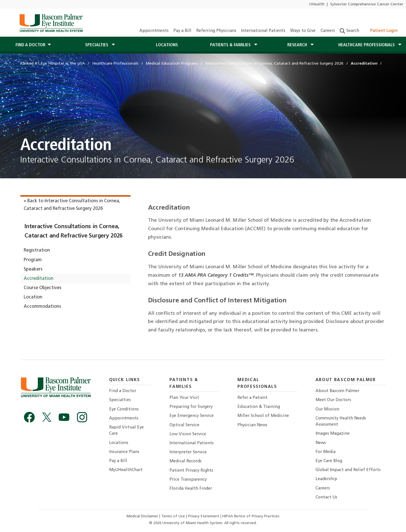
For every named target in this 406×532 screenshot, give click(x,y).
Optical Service (184, 425)
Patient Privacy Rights (191, 471)
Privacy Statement (204, 516)
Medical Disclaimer (143, 516)
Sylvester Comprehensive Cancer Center (367, 4)
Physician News (252, 425)
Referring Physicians (216, 31)
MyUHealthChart (126, 470)
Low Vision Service (188, 434)
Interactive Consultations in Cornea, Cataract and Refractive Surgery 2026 (74, 231)
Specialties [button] (97, 45)
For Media (326, 452)
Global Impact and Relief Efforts (348, 470)
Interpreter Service (188, 452)
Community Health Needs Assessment (341, 422)
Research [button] (298, 45)
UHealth (317, 4)
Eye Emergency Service (192, 416)
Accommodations (42, 307)
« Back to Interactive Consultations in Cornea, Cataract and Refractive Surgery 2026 (72, 205)
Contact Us (326, 497)
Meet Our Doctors (333, 400)
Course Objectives (43, 288)
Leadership (326, 479)
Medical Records (186, 461)
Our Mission (327, 409)
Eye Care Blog (329, 461)
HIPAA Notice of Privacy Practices (251, 516)
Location (33, 297)
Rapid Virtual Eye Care (126, 431)
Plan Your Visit (184, 398)
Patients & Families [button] (231, 45)
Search (349, 31)
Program (33, 260)
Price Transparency (188, 480)
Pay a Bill (182, 31)
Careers (328, 31)
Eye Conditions (124, 409)
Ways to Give (303, 31)
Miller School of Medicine (263, 416)
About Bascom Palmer (337, 391)
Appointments (154, 31)
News (321, 443)
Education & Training (259, 407)
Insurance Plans (124, 452)
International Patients (263, 31)
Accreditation (38, 279)
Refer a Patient (252, 398)
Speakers (33, 269)
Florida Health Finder (191, 489)
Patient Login (381, 31)
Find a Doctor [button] (30, 45)
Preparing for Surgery (191, 407)
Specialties (120, 400)
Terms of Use (174, 516)
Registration (37, 250)
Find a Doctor (123, 391)
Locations (167, 45)
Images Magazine (333, 434)
